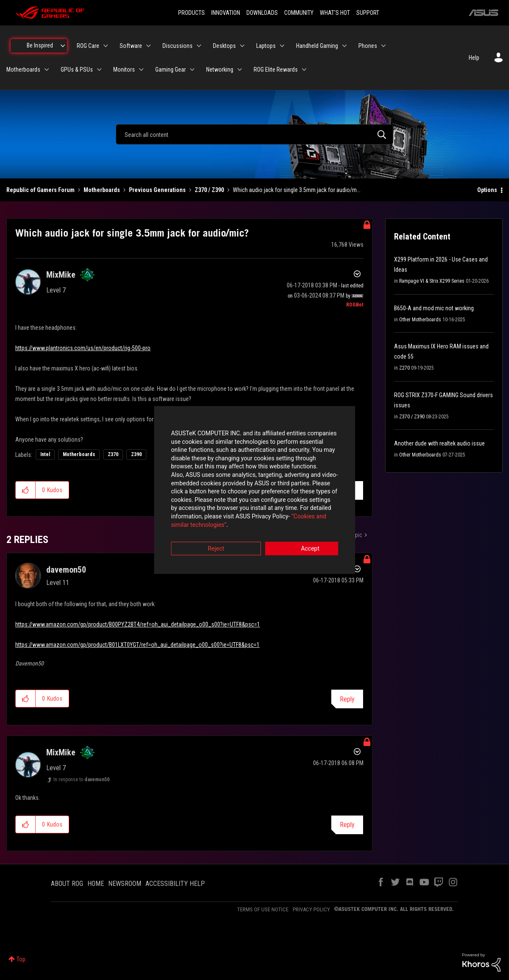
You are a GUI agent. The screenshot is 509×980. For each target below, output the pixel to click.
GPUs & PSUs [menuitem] (77, 70)
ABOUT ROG (67, 884)
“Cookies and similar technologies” (199, 513)
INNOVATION (226, 13)
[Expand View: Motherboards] (47, 70)
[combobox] (255, 134)
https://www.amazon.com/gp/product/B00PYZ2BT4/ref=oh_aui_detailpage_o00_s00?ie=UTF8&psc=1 (138, 624)
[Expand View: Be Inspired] (63, 46)
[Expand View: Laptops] (282, 46)
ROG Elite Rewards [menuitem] (276, 70)
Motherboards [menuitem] (23, 70)
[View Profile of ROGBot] (355, 305)
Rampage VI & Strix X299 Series (432, 281)
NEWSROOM (125, 884)
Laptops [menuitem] (266, 46)
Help (474, 58)
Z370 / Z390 (209, 190)
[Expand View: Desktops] (242, 46)
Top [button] (21, 959)
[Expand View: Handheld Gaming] (344, 46)
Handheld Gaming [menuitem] (317, 46)
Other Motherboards (420, 320)
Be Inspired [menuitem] (40, 45)
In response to (81, 780)
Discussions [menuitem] (178, 46)
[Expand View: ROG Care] (106, 46)
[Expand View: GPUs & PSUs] (99, 70)
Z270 (404, 368)
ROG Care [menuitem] (88, 46)
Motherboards (102, 190)
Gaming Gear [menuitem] (171, 70)
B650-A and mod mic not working (434, 308)
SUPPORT (368, 13)
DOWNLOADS (262, 13)
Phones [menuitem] (368, 46)
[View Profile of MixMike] (61, 275)
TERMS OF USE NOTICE (263, 909)
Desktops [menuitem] (224, 46)
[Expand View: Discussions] (199, 46)
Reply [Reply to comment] (347, 699)
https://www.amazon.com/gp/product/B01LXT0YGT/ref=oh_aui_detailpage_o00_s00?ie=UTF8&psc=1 (137, 645)
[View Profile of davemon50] (66, 570)
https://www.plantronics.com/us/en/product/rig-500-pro (83, 348)
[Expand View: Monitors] (141, 70)
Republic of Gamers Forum (41, 190)
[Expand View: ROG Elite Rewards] (304, 70)
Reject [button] (208, 537)
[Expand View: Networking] (240, 70)
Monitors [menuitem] (124, 70)
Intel (45, 454)
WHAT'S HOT (335, 13)
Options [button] (487, 190)
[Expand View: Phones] (383, 46)
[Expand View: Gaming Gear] (192, 70)
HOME (96, 884)
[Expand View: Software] (148, 46)
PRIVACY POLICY (311, 909)
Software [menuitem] (131, 46)
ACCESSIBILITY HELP (175, 884)
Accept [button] (302, 537)
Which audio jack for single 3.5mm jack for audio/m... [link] (297, 190)
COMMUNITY (299, 13)
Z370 (113, 454)
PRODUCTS (192, 13)
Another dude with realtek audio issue (439, 443)
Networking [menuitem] (220, 70)
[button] (26, 490)
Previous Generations (157, 190)
